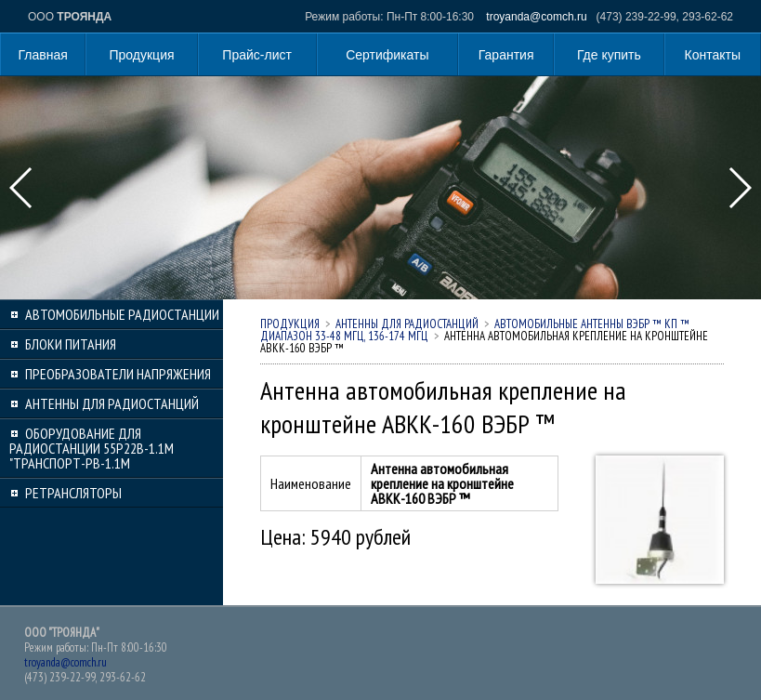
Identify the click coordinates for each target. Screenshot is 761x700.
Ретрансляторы (73, 493)
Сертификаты (387, 55)
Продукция (142, 55)
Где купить (609, 55)
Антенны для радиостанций (112, 403)
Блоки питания (71, 344)
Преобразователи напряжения (118, 374)
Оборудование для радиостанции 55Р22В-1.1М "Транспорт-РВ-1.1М (92, 448)
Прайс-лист (257, 55)
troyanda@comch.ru (536, 17)
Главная (43, 55)
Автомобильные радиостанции (122, 314)
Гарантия (506, 55)
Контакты (713, 55)
